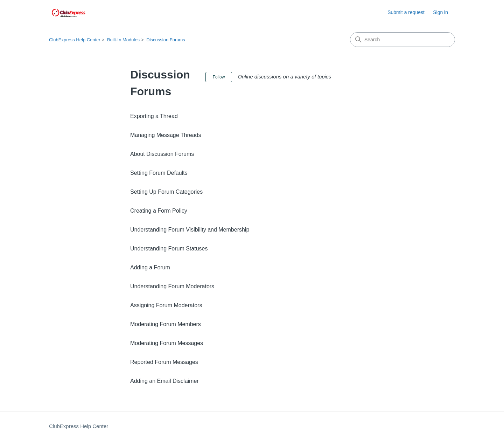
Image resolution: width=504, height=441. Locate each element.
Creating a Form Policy (159, 211)
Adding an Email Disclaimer (164, 381)
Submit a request (406, 12)
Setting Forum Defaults (159, 173)
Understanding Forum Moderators (172, 286)
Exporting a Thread (154, 116)
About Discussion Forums (162, 154)
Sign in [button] (440, 12)
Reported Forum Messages (164, 362)
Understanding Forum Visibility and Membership (190, 230)
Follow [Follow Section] (219, 77)
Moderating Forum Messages (167, 343)
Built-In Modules (123, 40)
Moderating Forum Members (166, 324)
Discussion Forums (166, 40)
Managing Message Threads (166, 135)
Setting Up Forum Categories (166, 192)
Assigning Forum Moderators (166, 305)
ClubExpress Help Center (75, 40)
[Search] (402, 40)
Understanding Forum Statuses (169, 249)
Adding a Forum (150, 267)
